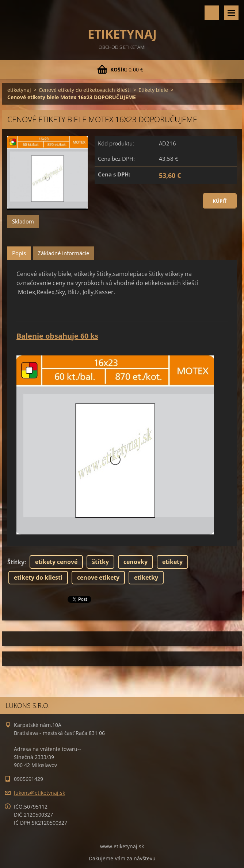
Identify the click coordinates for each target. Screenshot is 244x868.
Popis (19, 253)
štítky (100, 562)
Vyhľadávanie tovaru (212, 13)
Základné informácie (63, 253)
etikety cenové (56, 562)
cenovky (136, 562)
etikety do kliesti (38, 577)
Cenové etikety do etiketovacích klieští (85, 90)
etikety (172, 562)
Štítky (16, 562)
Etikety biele (153, 90)
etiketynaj (19, 90)
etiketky (146, 577)
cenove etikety (98, 577)
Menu (231, 13)
